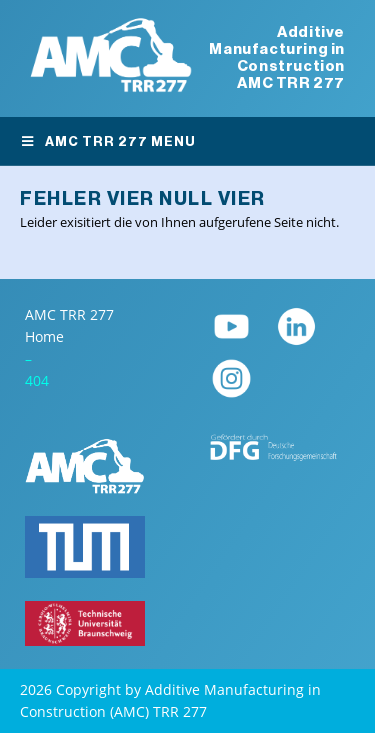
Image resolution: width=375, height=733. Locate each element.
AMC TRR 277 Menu (108, 141)
